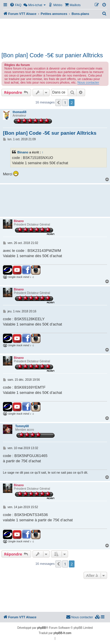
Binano (23, 152)
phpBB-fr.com (63, 633)
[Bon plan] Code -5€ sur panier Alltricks (52, 55)
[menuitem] (16, 5)
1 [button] (65, 103)
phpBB (42, 628)
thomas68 (20, 112)
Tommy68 (22, 426)
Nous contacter (88, 82)
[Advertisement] (55, 34)
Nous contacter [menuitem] (79, 617)
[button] (58, 103)
